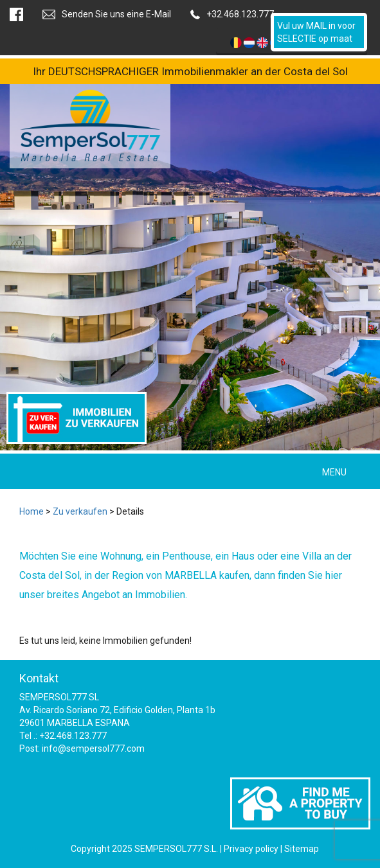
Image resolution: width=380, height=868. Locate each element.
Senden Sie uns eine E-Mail (116, 14)
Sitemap (302, 849)
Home (32, 511)
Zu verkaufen (80, 511)
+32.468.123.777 (240, 14)
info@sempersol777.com (93, 748)
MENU (334, 472)
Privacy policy (251, 849)
